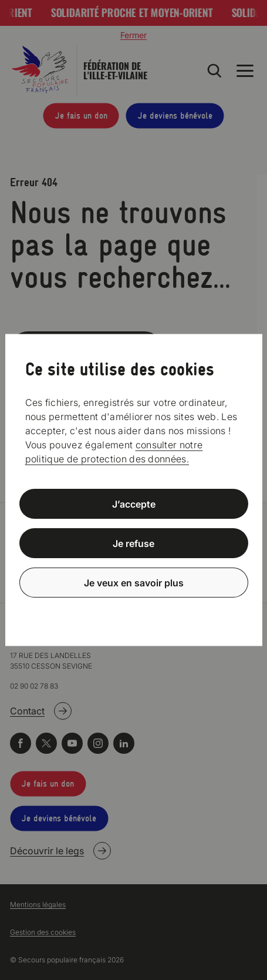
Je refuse (133, 543)
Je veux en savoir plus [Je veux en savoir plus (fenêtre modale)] (134, 582)
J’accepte (134, 504)
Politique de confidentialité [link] (134, 611)
